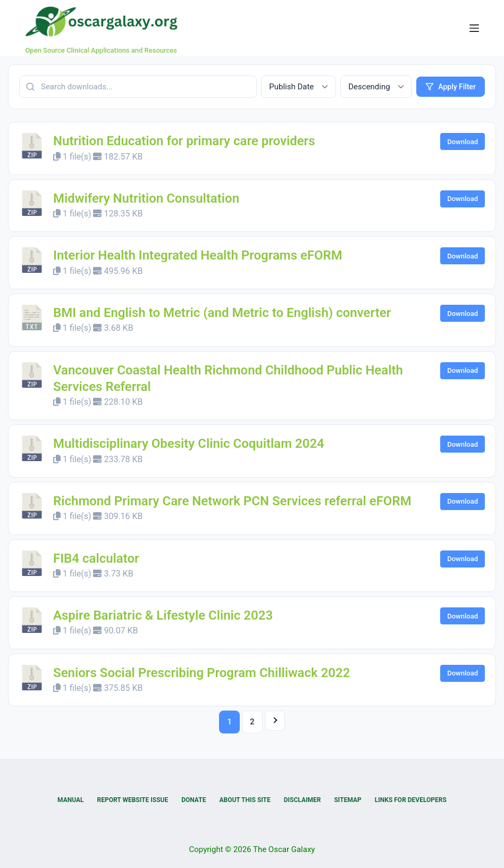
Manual (70, 800)
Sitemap (347, 800)
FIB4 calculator (96, 558)
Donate (194, 800)
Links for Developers (411, 800)
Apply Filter (451, 87)
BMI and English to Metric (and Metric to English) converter (222, 313)
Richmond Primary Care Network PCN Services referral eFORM (232, 501)
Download (463, 142)
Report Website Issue (133, 800)
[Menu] (474, 28)
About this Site (245, 800)
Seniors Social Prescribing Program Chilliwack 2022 (202, 673)
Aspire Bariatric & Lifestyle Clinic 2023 (163, 615)
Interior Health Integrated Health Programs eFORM (198, 255)
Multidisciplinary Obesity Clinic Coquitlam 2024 (189, 444)
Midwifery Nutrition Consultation (146, 198)
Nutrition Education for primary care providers (184, 141)
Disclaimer (303, 800)
